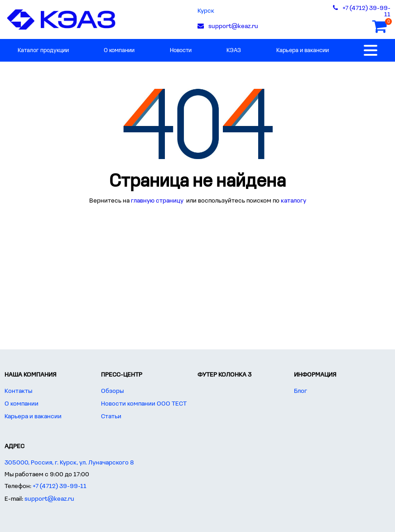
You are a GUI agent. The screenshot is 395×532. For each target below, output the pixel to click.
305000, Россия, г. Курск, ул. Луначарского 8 (69, 463)
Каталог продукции (43, 51)
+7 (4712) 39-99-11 (60, 486)
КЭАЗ (234, 51)
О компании (119, 51)
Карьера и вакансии (303, 51)
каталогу (294, 201)
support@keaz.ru (49, 499)
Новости (181, 51)
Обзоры (112, 391)
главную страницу (158, 201)
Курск (206, 11)
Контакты (18, 391)
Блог (301, 391)
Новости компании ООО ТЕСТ (144, 404)
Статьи (111, 417)
